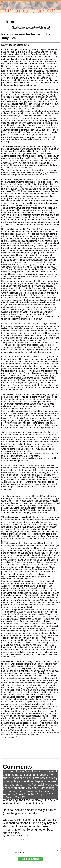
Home (10, 22)
